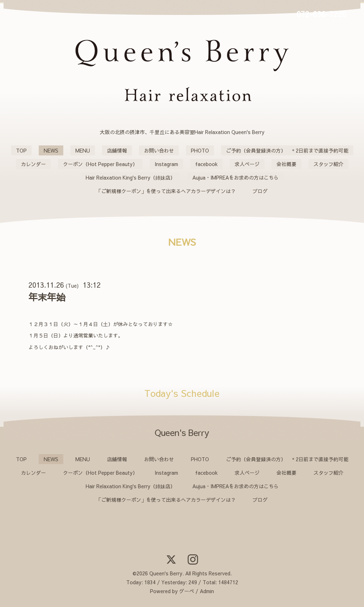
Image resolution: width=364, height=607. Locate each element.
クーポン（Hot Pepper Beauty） (100, 164)
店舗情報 (117, 150)
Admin (207, 591)
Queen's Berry (166, 573)
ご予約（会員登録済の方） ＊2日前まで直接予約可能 (287, 150)
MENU (83, 150)
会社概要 (287, 164)
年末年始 (47, 297)
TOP (21, 150)
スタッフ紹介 (328, 164)
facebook (206, 164)
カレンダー (33, 164)
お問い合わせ (159, 150)
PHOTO (200, 150)
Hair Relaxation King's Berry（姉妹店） (130, 177)
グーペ (187, 591)
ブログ (260, 191)
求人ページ (247, 164)
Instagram (166, 164)
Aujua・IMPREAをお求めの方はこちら (235, 177)
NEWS (51, 150)
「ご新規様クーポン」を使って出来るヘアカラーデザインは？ (166, 191)
